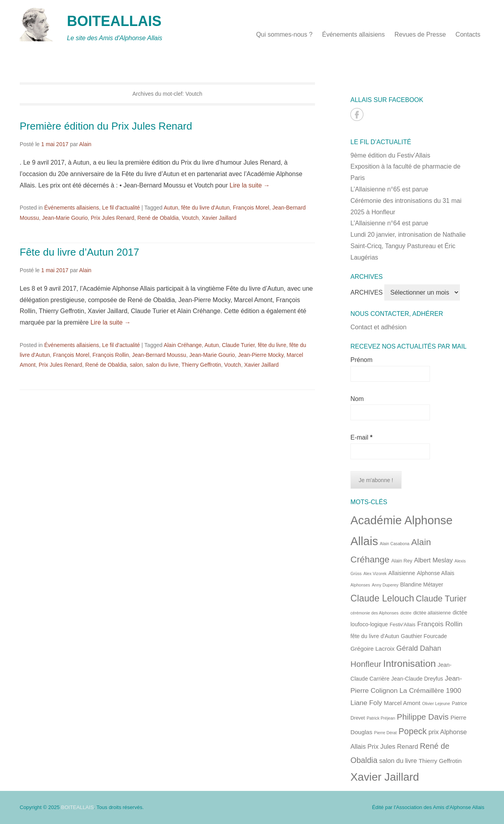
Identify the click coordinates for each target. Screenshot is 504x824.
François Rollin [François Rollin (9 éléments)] (440, 624)
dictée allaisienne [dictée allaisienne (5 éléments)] (432, 613)
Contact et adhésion (378, 327)
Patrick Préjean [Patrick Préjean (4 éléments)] (381, 718)
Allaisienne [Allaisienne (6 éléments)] (402, 573)
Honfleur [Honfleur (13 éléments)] (366, 664)
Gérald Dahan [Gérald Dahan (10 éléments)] (419, 648)
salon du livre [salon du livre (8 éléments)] (398, 761)
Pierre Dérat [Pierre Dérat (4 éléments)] (385, 733)
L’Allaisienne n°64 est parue (389, 223)
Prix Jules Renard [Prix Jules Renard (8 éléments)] (393, 746)
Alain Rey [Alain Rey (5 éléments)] (402, 561)
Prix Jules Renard (113, 218)
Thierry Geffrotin (201, 365)
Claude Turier (238, 345)
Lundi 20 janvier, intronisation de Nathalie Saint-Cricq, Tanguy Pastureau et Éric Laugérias (408, 246)
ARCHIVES (367, 292)
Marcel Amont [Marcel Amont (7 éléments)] (402, 703)
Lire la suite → (250, 185)
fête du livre (272, 345)
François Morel (251, 208)
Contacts (468, 34)
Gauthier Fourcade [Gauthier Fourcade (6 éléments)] (424, 636)
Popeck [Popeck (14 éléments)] (413, 731)
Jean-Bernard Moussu (159, 355)
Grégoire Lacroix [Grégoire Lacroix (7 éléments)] (372, 649)
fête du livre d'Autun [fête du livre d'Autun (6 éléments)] (375, 636)
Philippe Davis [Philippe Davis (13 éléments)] (423, 717)
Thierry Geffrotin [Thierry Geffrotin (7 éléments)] (440, 761)
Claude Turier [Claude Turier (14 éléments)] (441, 599)
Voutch (190, 218)
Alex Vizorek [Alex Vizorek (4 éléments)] (375, 573)
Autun (171, 208)
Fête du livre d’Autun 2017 (80, 252)
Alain (85, 144)
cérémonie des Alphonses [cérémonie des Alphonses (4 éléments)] (374, 613)
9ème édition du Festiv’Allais (390, 155)
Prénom (361, 360)
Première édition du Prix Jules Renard (106, 126)
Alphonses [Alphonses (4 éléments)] (360, 585)
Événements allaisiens (353, 34)
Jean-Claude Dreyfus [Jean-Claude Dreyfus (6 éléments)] (417, 679)
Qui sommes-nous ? (284, 34)
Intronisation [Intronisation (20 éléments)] (409, 663)
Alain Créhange (183, 345)
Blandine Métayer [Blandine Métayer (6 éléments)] (422, 585)
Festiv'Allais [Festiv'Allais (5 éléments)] (403, 625)
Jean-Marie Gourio (65, 218)
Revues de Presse (420, 34)
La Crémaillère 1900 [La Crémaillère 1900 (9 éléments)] (430, 690)
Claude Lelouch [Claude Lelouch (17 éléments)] (382, 598)
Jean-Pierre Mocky (261, 355)
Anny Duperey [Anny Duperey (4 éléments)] (385, 585)
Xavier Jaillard (219, 218)
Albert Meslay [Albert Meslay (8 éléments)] (433, 560)
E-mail (361, 437)
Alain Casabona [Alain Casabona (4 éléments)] (395, 544)
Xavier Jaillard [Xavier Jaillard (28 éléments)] (385, 777)
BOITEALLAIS (114, 21)
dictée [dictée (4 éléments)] (406, 613)
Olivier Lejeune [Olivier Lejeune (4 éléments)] (436, 703)
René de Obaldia (158, 218)
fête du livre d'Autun (205, 208)
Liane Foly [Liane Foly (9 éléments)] (366, 703)
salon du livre (162, 365)
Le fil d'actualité (121, 208)
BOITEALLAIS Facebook (357, 114)
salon (136, 365)
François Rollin (111, 355)
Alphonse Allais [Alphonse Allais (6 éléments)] (436, 573)
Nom (357, 399)
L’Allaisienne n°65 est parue (389, 189)
